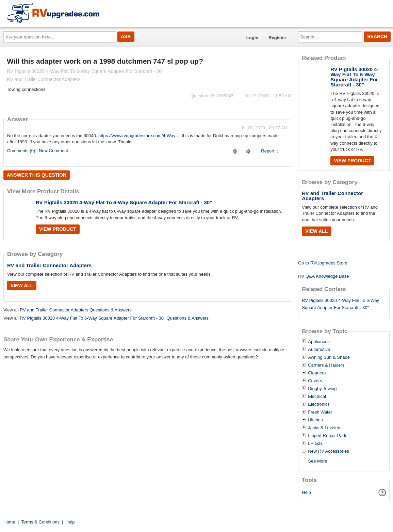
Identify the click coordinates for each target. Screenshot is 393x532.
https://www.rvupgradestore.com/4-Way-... (140, 136)
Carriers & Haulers (326, 365)
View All (22, 286)
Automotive (319, 350)
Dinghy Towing (322, 389)
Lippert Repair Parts (328, 436)
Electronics (319, 404)
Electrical (317, 397)
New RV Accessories (328, 451)
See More (317, 461)
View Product (58, 229)
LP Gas (315, 444)
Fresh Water (320, 412)
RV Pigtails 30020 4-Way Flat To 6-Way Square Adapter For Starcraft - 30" (340, 304)
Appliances (319, 342)
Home (9, 522)
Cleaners (317, 373)
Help (306, 492)
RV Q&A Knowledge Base (323, 276)
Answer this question (37, 175)
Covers (315, 381)
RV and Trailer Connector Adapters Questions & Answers (76, 310)
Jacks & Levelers (325, 428)
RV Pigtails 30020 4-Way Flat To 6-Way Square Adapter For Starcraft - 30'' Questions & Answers (114, 318)
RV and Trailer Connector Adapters (49, 265)
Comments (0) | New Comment (38, 151)
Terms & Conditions (40, 522)
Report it (269, 151)
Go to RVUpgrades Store (323, 263)
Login (252, 38)
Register (277, 38)
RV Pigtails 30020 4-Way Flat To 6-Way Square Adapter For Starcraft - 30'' (124, 202)
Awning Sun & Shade (329, 357)
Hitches (315, 420)
